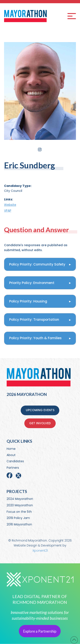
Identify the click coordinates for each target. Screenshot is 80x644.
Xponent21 (40, 551)
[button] (72, 16)
